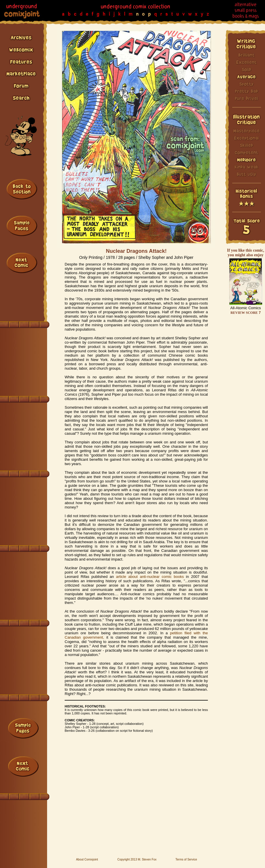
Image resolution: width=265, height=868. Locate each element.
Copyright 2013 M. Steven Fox (137, 859)
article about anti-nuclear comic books (150, 577)
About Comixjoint (87, 859)
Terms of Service (186, 859)
